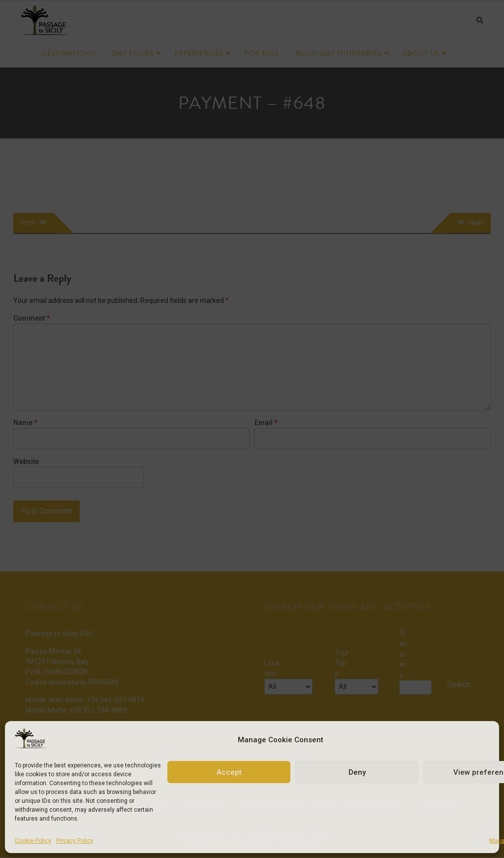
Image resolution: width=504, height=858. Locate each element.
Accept (229, 772)
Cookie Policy (33, 841)
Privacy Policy (75, 841)
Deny (357, 772)
